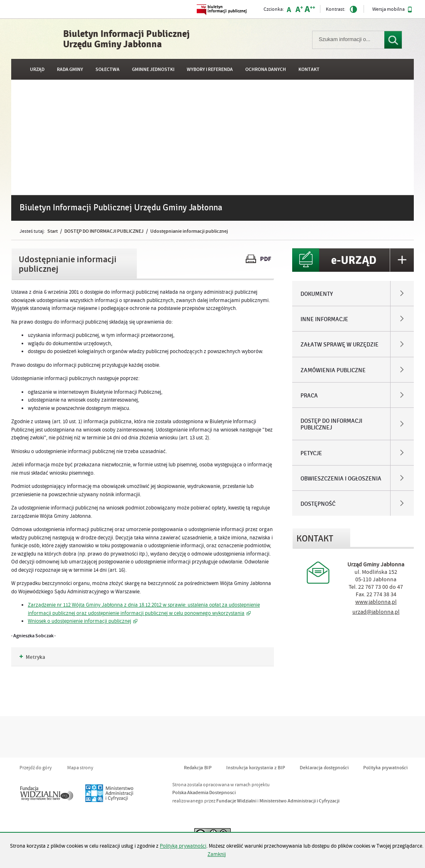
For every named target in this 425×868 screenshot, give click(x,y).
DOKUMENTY (317, 294)
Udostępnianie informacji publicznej (189, 231)
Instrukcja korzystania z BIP (256, 768)
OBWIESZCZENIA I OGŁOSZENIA (341, 479)
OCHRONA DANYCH (266, 69)
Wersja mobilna (392, 10)
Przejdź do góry (36, 768)
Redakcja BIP (198, 768)
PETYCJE (311, 454)
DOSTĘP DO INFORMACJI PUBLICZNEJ (104, 231)
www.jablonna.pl (376, 602)
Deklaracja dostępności (324, 768)
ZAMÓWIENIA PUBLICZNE (333, 371)
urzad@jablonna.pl (376, 612)
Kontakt (309, 69)
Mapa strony (80, 768)
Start (53, 231)
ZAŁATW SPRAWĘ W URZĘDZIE (340, 345)
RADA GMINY (70, 69)
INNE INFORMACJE (324, 319)
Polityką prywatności (183, 846)
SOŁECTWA (107, 69)
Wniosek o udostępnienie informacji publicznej (79, 621)
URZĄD (37, 69)
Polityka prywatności (385, 768)
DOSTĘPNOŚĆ (318, 504)
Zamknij (217, 854)
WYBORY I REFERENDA (210, 69)
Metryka (32, 657)
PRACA (309, 396)
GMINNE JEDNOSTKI (153, 69)
